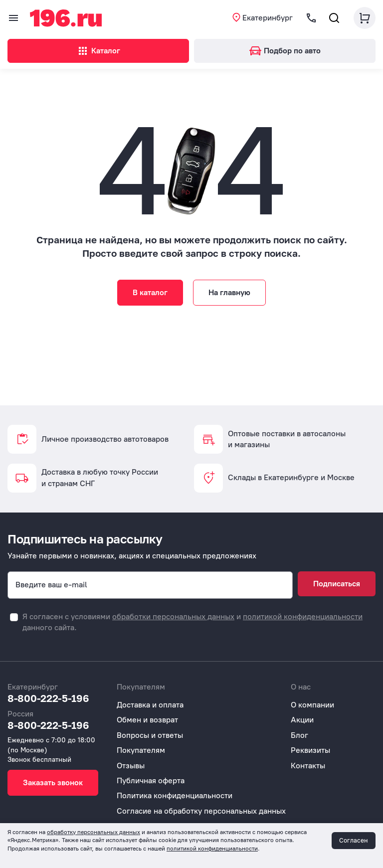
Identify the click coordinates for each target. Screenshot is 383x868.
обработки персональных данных (173, 616)
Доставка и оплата (150, 705)
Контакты (308, 766)
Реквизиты (310, 750)
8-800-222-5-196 (48, 698)
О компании (312, 705)
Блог (299, 735)
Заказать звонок (53, 782)
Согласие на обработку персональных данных (201, 811)
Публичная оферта (151, 781)
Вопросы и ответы (150, 735)
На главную (229, 292)
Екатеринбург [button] (268, 18)
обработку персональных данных (94, 832)
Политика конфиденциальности (175, 795)
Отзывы (131, 766)
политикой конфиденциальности (303, 616)
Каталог (98, 51)
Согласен (354, 840)
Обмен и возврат (147, 720)
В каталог (150, 292)
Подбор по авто (285, 51)
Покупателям (141, 750)
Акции (302, 720)
